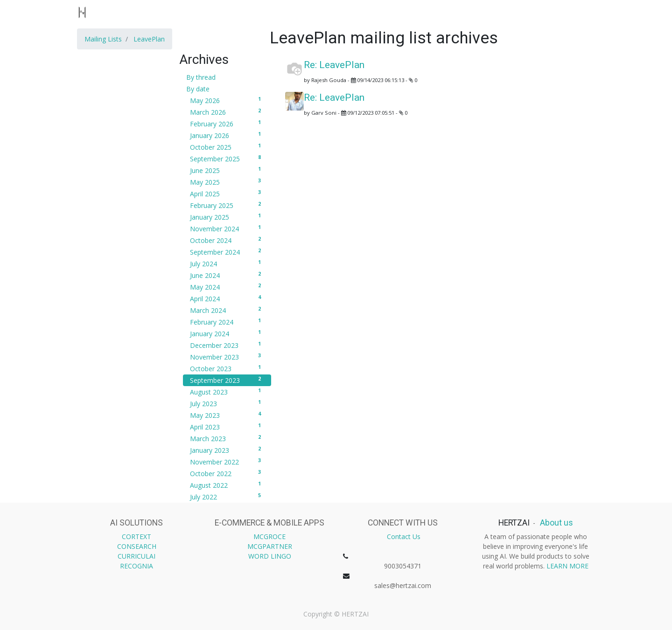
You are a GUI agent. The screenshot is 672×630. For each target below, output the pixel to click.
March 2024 (227, 310)
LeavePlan (149, 39)
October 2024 (227, 240)
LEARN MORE (567, 566)
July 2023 (227, 403)
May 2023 (227, 415)
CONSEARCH (137, 546)
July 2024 (227, 263)
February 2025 (227, 205)
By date (198, 89)
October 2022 (227, 473)
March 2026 (227, 112)
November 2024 (227, 228)
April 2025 (227, 194)
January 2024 (227, 333)
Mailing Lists (103, 39)
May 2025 (227, 182)
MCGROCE (269, 537)
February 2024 (227, 322)
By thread (201, 77)
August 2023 (227, 392)
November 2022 (227, 462)
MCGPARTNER (270, 546)
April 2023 (227, 427)
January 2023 (227, 450)
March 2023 (227, 438)
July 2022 (227, 497)
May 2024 (227, 287)
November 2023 (227, 357)
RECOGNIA (136, 566)
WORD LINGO (270, 556)
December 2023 (227, 345)
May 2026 (227, 100)
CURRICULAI (136, 556)
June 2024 (227, 275)
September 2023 (227, 380)
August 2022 (227, 485)
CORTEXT (136, 537)
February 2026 (227, 124)
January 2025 (227, 217)
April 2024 (227, 298)
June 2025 (227, 170)
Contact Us (404, 537)
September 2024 (227, 252)
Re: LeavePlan (334, 65)
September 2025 (227, 159)
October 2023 (227, 368)
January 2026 (227, 135)
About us (556, 523)
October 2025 (227, 147)
